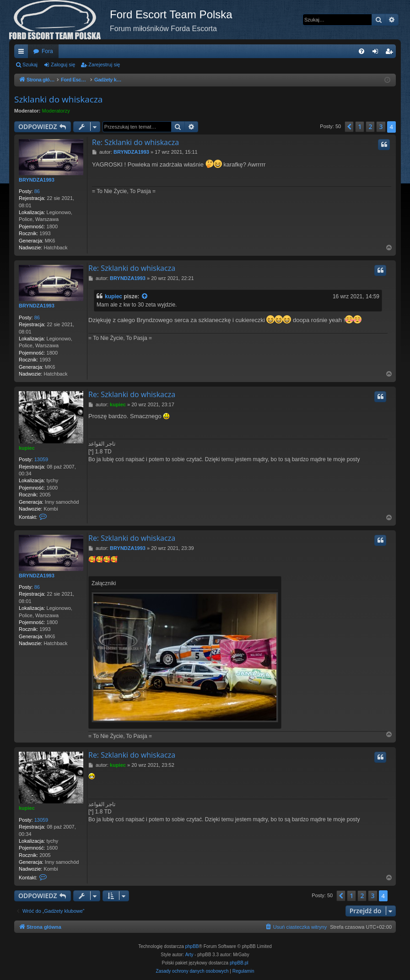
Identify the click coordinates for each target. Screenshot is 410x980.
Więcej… (23, 53)
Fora (47, 51)
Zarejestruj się (104, 65)
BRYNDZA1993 (37, 180)
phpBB (192, 946)
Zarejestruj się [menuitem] (391, 53)
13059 (41, 459)
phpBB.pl (239, 963)
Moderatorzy (56, 111)
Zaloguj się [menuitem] (377, 53)
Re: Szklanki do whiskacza (135, 142)
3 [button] (381, 127)
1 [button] (360, 127)
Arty (189, 955)
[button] (349, 127)
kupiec (113, 296)
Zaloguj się (63, 65)
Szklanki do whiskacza (58, 99)
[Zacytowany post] (145, 297)
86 (37, 191)
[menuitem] (361, 51)
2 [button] (370, 127)
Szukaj (30, 65)
